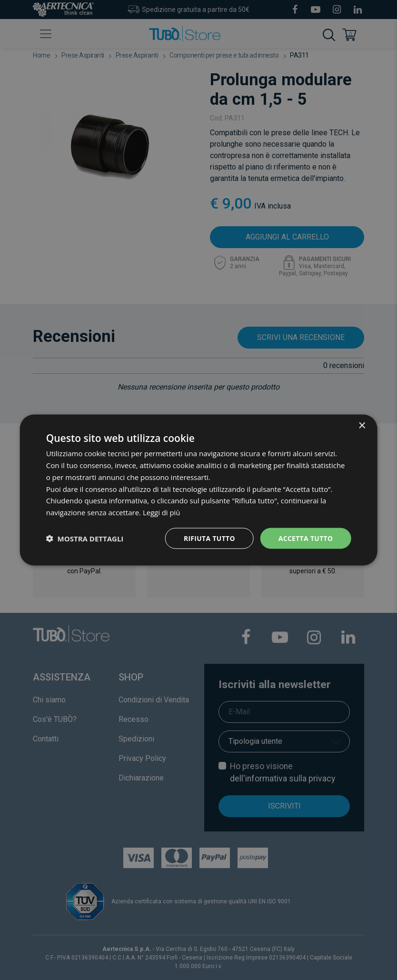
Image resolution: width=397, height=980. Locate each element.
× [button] (362, 425)
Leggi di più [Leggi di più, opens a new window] (162, 512)
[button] (85, 538)
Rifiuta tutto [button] (208, 538)
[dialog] (199, 490)
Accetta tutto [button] (305, 538)
